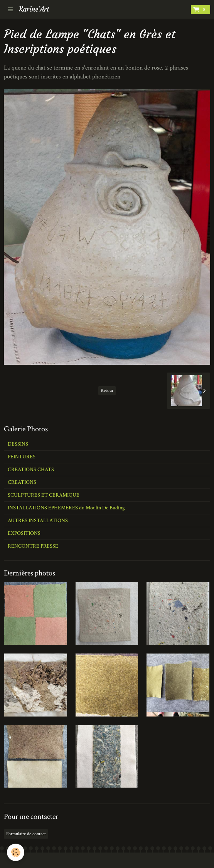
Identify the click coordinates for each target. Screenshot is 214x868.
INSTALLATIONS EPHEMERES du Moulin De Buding (66, 508)
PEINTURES (22, 457)
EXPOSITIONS (24, 533)
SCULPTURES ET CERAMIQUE (44, 495)
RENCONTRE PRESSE (33, 546)
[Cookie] (16, 852)
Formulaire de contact (26, 834)
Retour (107, 391)
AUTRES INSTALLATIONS (38, 521)
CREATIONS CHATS (31, 470)
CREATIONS (22, 482)
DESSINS (18, 444)
